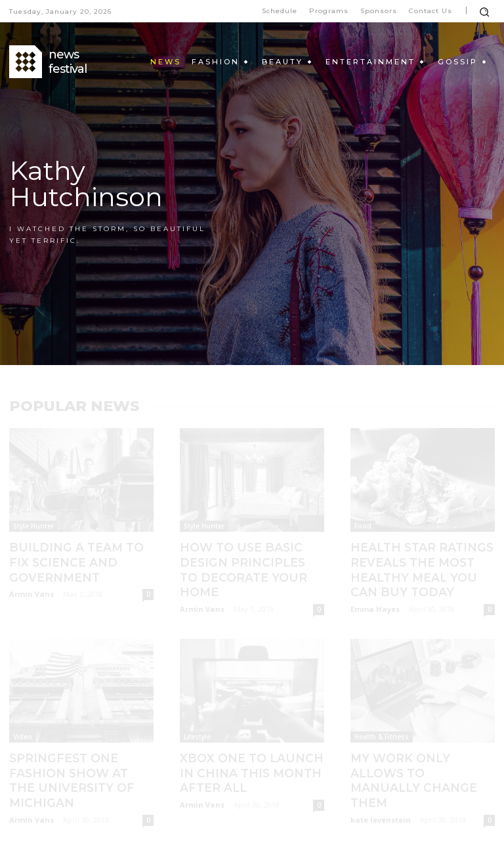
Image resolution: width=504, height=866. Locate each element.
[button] (484, 12)
